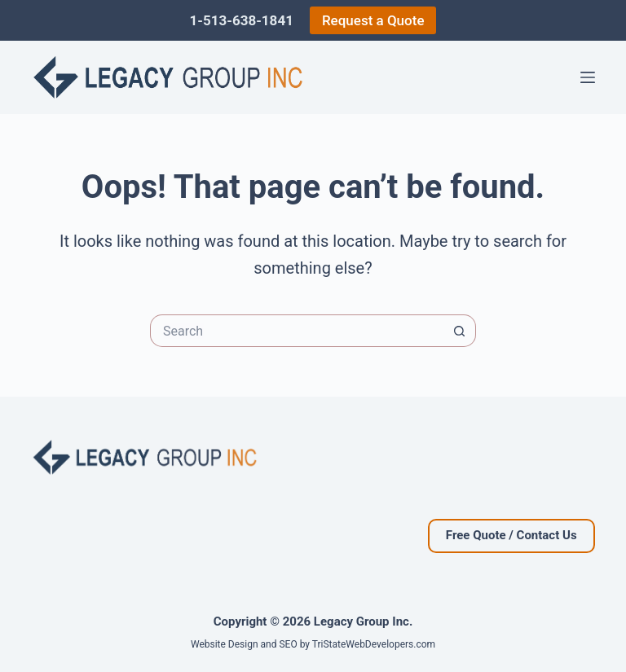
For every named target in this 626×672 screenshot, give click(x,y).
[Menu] (588, 77)
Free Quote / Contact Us (511, 535)
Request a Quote (373, 20)
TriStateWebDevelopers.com (374, 644)
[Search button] (460, 331)
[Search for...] (297, 331)
